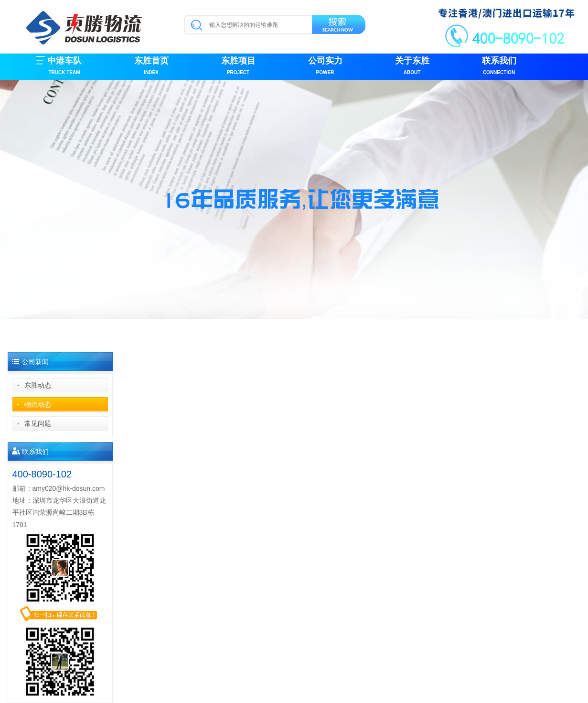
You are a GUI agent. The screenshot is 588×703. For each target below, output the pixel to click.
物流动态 (38, 404)
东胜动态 (38, 385)
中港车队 (64, 67)
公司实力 (325, 67)
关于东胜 (412, 67)
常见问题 (38, 423)
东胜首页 (151, 67)
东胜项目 (238, 67)
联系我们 (499, 67)
